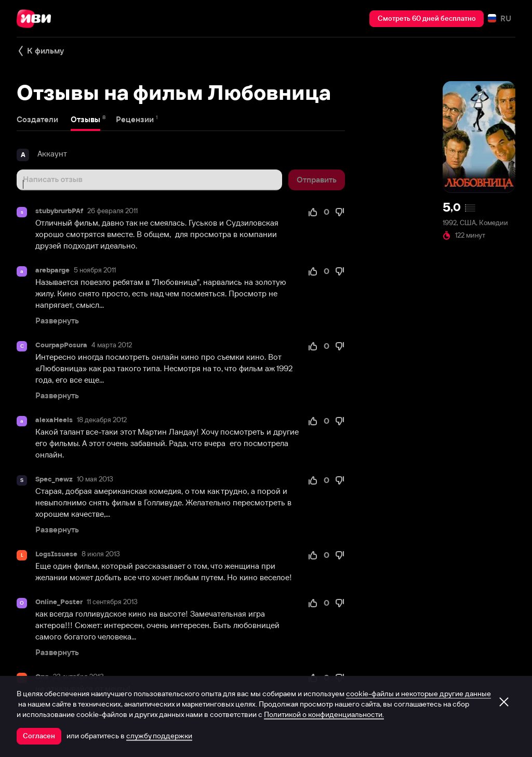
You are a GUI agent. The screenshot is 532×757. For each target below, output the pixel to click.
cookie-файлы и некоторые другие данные (418, 694)
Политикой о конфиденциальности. (324, 714)
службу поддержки (159, 736)
